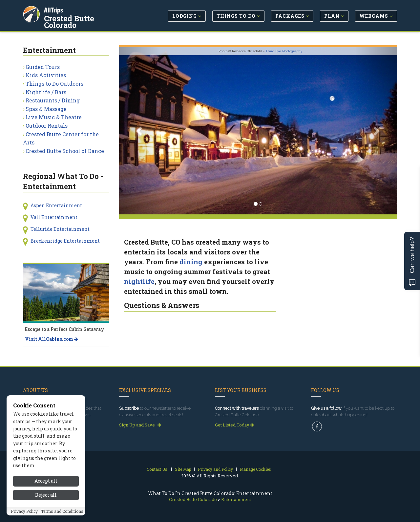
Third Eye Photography (284, 51)
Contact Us (157, 469)
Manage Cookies (255, 469)
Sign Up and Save (140, 425)
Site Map (183, 469)
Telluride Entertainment (60, 229)
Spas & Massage (46, 109)
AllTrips (54, 9)
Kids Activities (46, 75)
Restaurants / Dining (53, 100)
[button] (140, 131)
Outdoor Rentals (47, 126)
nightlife (139, 281)
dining (191, 262)
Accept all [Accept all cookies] (46, 509)
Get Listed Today (234, 425)
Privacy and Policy (215, 469)
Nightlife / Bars (46, 92)
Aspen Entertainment (56, 205)
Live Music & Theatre (54, 117)
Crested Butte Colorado (87, 18)
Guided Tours (43, 67)
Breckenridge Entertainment (65, 241)
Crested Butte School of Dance (65, 151)
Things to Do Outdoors (54, 84)
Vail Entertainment (54, 217)
